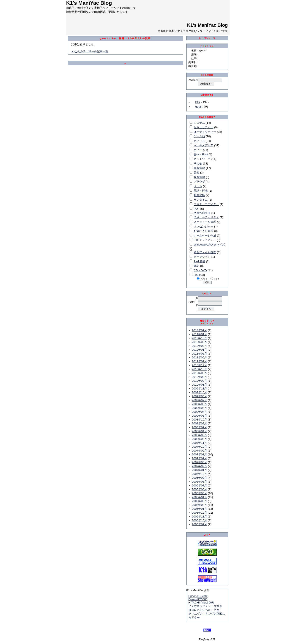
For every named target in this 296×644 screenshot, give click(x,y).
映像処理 (199, 177)
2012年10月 (199, 338)
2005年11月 (199, 517)
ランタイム (201, 200)
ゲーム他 (199, 136)
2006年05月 (199, 493)
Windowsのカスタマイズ (209, 245)
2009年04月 (199, 412)
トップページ (207, 38)
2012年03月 (199, 342)
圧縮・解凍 (201, 191)
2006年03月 (199, 501)
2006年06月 (199, 489)
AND (204, 279)
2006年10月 (199, 474)
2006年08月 (199, 482)
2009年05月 (199, 408)
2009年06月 (199, 404)
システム (199, 123)
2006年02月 (199, 505)
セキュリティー (203, 127)
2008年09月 (199, 423)
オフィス (199, 141)
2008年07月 (199, 427)
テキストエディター (206, 204)
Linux (197, 275)
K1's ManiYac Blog (207, 25)
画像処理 (199, 168)
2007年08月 (199, 454)
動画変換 (199, 195)
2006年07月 (199, 485)
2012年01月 (199, 350)
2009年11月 (199, 388)
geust (199, 107)
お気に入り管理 (203, 231)
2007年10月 (199, 447)
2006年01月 (199, 509)
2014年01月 (199, 334)
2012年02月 (199, 346)
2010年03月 (199, 377)
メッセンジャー (203, 226)
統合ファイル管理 (205, 252)
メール (198, 186)
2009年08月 (199, 396)
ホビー (198, 150)
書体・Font (201, 154)
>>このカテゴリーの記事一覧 (90, 51)
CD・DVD (200, 270)
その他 (198, 163)
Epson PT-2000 (198, 596)
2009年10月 (199, 392)
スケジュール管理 (205, 222)
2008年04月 (199, 431)
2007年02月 (199, 466)
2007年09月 (199, 451)
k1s (198, 102)
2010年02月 (199, 381)
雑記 (196, 266)
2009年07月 (199, 400)
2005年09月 (199, 524)
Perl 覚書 (199, 261)
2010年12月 (199, 365)
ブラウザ (199, 182)
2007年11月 (199, 443)
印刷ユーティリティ (206, 217)
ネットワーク (202, 159)
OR (217, 279)
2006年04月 (199, 497)
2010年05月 (199, 373)
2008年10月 (199, 420)
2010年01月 (199, 385)
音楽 (196, 173)
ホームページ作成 (205, 235)
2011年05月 (199, 357)
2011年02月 (199, 361)
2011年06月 (199, 354)
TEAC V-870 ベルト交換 (204, 610)
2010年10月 (199, 369)
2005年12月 (199, 513)
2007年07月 (199, 458)
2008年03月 (199, 435)
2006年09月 (199, 478)
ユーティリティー (205, 132)
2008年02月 (199, 439)
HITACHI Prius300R (201, 603)
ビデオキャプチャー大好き (205, 606)
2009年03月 (199, 416)
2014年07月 (199, 330)
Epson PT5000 (198, 599)
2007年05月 (199, 462)
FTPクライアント (205, 240)
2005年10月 (199, 520)
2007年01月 (199, 470)
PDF (197, 209)
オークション (202, 257)
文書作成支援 (202, 213)
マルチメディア (203, 145)
